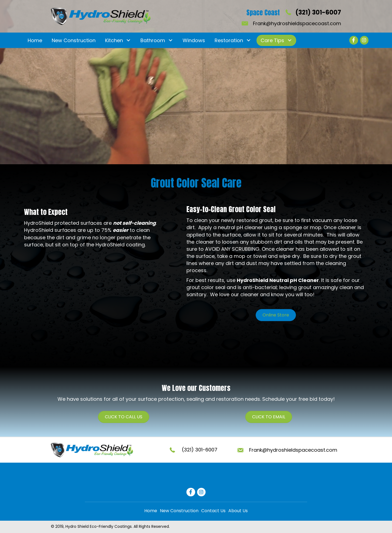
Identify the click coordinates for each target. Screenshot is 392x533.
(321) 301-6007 (318, 12)
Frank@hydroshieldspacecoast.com (297, 23)
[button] (128, 40)
